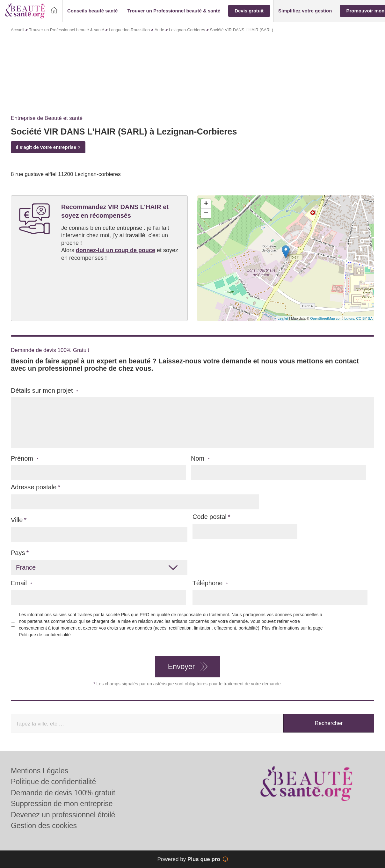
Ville (17, 520)
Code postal (210, 517)
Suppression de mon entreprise (62, 804)
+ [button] (206, 204)
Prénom (25, 459)
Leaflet (283, 318)
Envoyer (181, 667)
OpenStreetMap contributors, (333, 318)
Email (21, 583)
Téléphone (210, 583)
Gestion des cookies (44, 826)
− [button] (206, 214)
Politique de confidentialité (45, 635)
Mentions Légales (40, 771)
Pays (18, 553)
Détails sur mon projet (44, 391)
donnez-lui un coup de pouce (116, 250)
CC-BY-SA (364, 318)
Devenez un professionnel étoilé (63, 815)
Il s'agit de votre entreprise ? (48, 147)
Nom (200, 459)
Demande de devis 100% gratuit (63, 793)
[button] (92, 11)
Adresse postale (34, 487)
